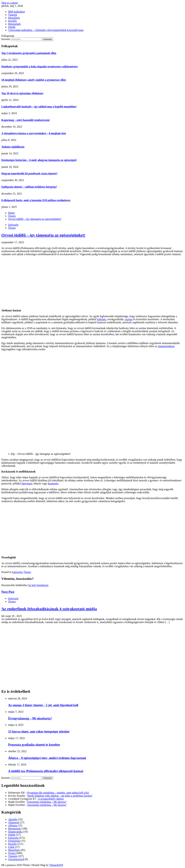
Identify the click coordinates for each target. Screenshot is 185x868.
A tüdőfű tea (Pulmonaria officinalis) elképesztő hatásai (46, 771)
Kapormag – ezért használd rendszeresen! (26, 120)
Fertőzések (14, 841)
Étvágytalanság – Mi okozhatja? (30, 718)
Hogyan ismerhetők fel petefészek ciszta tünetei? (29, 173)
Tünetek (13, 15)
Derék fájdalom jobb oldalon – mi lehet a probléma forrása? (60, 796)
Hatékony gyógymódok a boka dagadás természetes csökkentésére (39, 67)
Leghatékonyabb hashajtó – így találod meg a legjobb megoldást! (39, 107)
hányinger (27, 483)
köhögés (102, 319)
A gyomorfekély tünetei (51, 799)
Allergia (13, 826)
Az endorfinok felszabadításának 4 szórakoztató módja (49, 609)
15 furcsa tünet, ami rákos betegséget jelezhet (39, 731)
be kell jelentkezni (38, 585)
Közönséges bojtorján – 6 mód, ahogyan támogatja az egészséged (39, 160)
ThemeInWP (56, 865)
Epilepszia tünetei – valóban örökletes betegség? (29, 187)
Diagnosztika (15, 832)
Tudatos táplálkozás (13, 147)
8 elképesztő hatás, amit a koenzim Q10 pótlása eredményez (36, 200)
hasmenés (53, 483)
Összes (12, 228)
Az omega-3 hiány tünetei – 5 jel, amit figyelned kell (43, 705)
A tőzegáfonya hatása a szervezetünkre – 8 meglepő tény (34, 133)
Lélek (11, 847)
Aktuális (13, 819)
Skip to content (10, 3)
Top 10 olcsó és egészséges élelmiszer (22, 93)
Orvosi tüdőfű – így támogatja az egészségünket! (43, 235)
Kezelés (12, 21)
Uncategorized (16, 859)
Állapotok (14, 822)
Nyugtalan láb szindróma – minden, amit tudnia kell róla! (58, 793)
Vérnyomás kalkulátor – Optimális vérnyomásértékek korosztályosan (46, 30)
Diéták (12, 27)
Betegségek (14, 24)
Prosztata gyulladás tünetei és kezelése (34, 745)
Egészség (13, 225)
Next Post (8, 592)
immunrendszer (166, 346)
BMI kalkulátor (17, 12)
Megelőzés (14, 18)
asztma (129, 319)
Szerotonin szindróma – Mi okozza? (47, 802)
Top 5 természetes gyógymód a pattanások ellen (29, 53)
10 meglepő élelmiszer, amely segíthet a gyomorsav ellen (34, 80)
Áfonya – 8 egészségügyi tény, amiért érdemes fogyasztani (47, 758)
